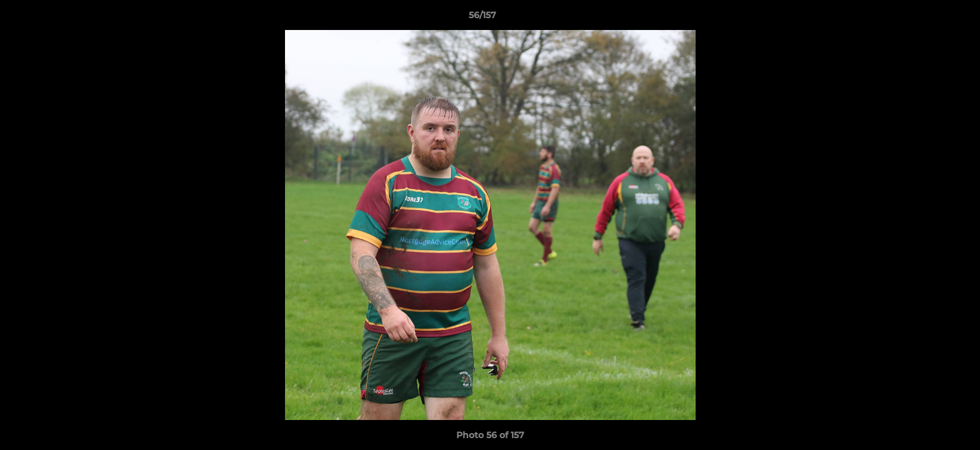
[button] (927, 18)
